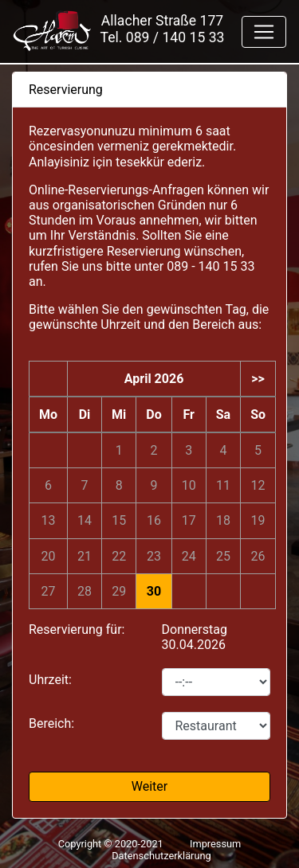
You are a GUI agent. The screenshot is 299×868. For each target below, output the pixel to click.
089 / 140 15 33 (175, 37)
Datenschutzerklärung (161, 856)
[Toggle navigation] (264, 32)
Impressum (215, 844)
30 (154, 591)
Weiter (149, 786)
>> (258, 379)
